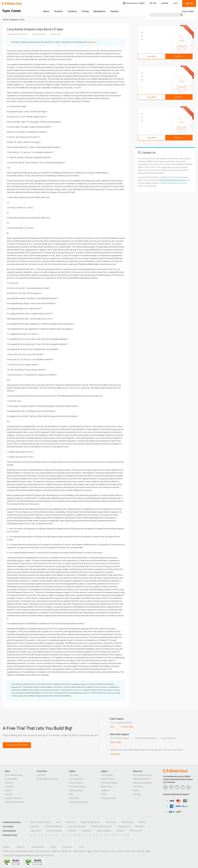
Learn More (152, 56)
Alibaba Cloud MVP (141, 779)
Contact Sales (188, 11)
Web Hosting (127, 822)
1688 (75, 851)
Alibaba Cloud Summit (14, 802)
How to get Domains (77, 826)
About (46, 11)
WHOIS (136, 790)
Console (165, 3)
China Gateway (76, 783)
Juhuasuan (45, 851)
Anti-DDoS (71, 822)
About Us (21, 847)
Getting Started (76, 790)
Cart (153, 3)
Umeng (127, 851)
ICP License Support (78, 787)
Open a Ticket (116, 742)
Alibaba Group (9, 851)
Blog (71, 794)
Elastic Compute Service (40, 822)
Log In (175, 3)
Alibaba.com (66, 851)
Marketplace (99, 11)
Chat (112, 727)
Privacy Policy (38, 847)
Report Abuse (107, 787)
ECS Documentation (54, 826)
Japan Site (35, 826)
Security (142, 822)
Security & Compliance (143, 783)
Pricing (85, 11)
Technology (74, 775)
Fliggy (90, 851)
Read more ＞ (93, 42)
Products (58, 11)
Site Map (137, 794)
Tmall (37, 851)
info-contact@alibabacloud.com (172, 180)
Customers (9, 787)
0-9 (128, 835)
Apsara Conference (13, 798)
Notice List (67, 847)
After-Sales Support (109, 783)
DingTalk (140, 851)
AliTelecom (105, 851)
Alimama (82, 851)
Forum (104, 794)
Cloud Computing (54, 831)
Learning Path (124, 826)
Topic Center (36, 831)
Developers (87, 831)
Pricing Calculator (109, 798)
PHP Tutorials (136, 831)
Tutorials (120, 831)
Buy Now (179, 56)
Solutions (72, 11)
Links (81, 847)
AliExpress (56, 851)
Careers (6, 847)
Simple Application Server (48, 779)
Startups (9, 794)
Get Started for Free (17, 745)
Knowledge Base (76, 779)
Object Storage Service (90, 822)
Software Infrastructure (102, 826)
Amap (113, 851)
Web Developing (104, 831)
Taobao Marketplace (25, 851)
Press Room (138, 787)
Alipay (148, 851)
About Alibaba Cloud (14, 775)
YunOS (96, 851)
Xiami (133, 851)
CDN (58, 822)
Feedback (105, 790)
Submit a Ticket (108, 779)
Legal (53, 847)
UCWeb (120, 851)
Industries (72, 831)
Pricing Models (11, 779)
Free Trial (41, 775)
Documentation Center (143, 775)
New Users (140, 826)
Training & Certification (79, 802)
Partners (114, 11)
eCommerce (111, 822)
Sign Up (189, 3)
